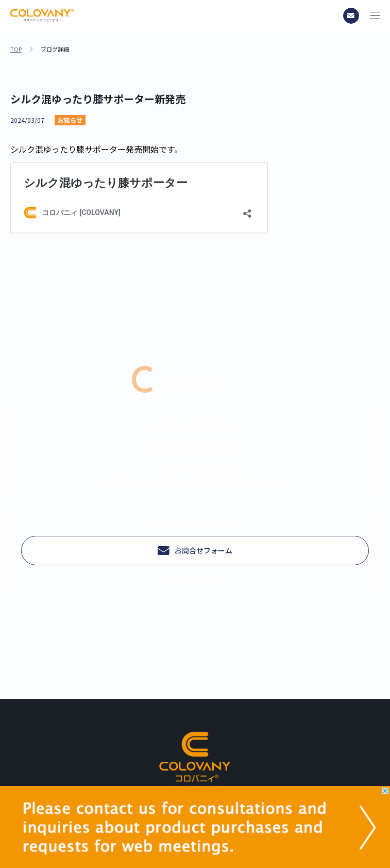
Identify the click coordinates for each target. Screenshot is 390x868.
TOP (16, 49)
